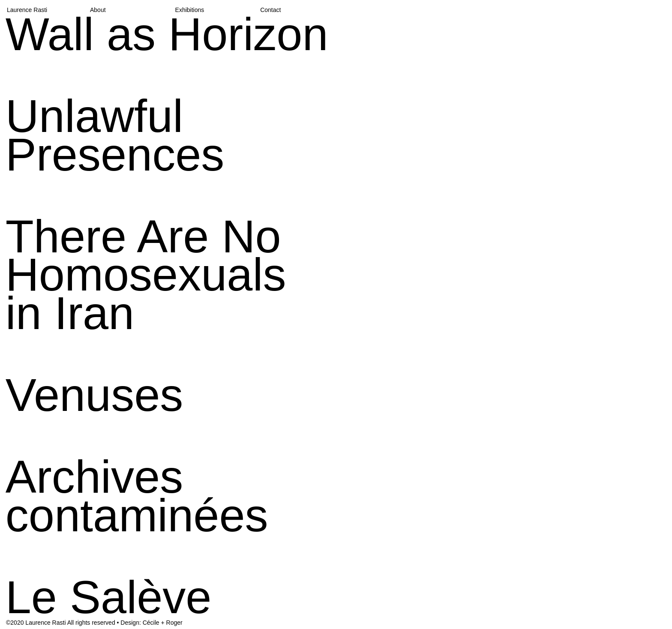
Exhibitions (190, 10)
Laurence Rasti (27, 10)
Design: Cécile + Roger (151, 623)
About (98, 10)
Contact (270, 10)
